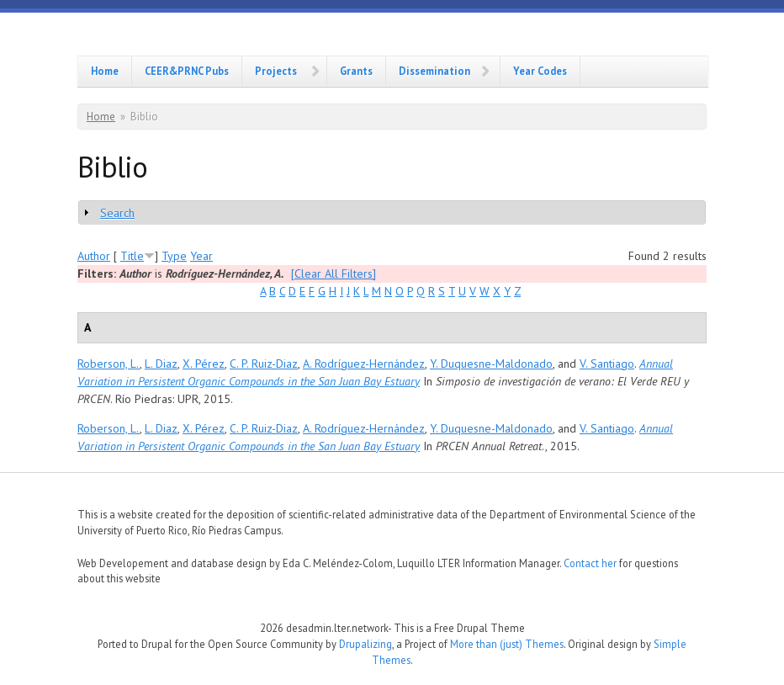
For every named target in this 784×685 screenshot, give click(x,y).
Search (117, 213)
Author (94, 256)
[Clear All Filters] (334, 273)
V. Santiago (607, 364)
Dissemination (434, 71)
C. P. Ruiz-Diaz (264, 364)
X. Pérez (204, 364)
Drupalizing (366, 644)
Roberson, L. (109, 364)
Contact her (590, 563)
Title (132, 256)
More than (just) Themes (507, 644)
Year (201, 256)
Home (105, 71)
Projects (276, 71)
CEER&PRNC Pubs (187, 71)
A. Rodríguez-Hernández (364, 364)
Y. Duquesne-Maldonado (491, 364)
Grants (356, 71)
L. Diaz (161, 364)
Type (174, 256)
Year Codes (540, 71)
